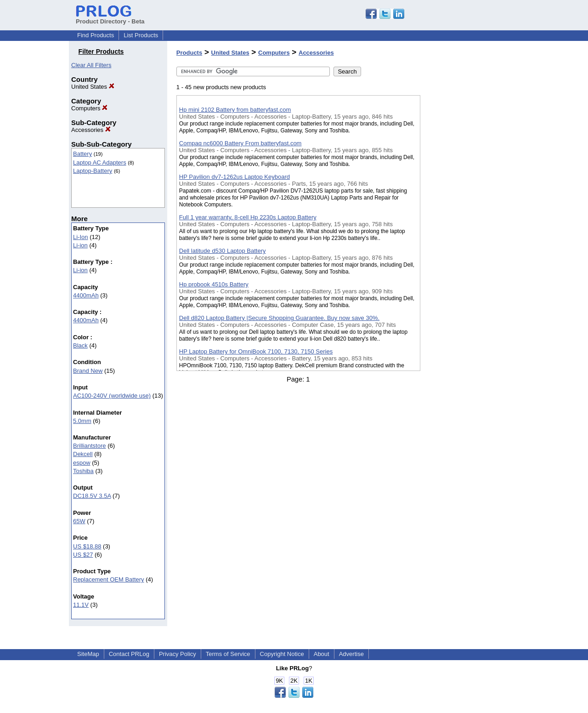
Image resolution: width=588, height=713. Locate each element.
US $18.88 (87, 546)
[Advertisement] (466, 239)
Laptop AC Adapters (100, 163)
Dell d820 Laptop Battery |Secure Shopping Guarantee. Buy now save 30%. (279, 318)
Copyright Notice (282, 654)
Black (80, 345)
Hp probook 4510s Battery (214, 284)
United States (93, 87)
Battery (82, 154)
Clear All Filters (91, 65)
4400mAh (86, 295)
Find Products (96, 35)
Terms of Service (228, 654)
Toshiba (83, 471)
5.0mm (82, 421)
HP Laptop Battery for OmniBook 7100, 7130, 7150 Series (256, 351)
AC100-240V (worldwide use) (112, 396)
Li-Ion (81, 237)
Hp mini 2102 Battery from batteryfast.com (235, 110)
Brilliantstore (90, 446)
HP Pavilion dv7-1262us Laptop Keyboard (235, 177)
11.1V (81, 605)
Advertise (351, 654)
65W (79, 521)
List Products (141, 35)
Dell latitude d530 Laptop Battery (223, 251)
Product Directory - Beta (110, 18)
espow (82, 463)
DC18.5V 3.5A (92, 496)
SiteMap (88, 654)
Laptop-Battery (93, 171)
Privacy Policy (178, 654)
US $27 (83, 555)
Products (189, 53)
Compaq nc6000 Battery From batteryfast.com (240, 143)
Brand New (88, 371)
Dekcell (83, 454)
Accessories (91, 130)
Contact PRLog (129, 654)
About (322, 654)
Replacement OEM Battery (109, 579)
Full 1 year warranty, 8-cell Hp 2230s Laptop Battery (248, 217)
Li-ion (80, 245)
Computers (89, 108)
